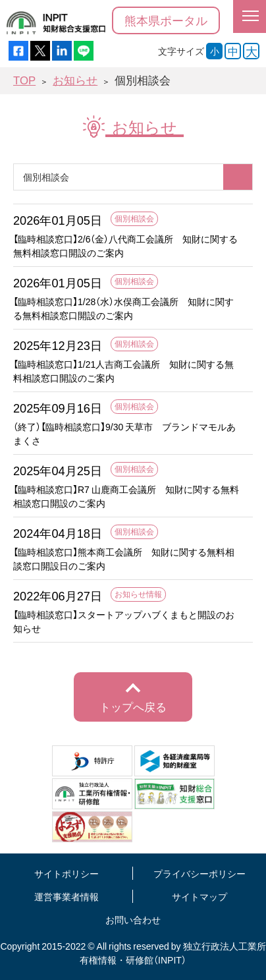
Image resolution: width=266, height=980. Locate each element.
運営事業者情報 (66, 896)
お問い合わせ (133, 919)
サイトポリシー (66, 873)
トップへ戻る (133, 706)
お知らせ (75, 80)
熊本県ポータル (166, 20)
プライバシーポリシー (199, 873)
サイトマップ (199, 896)
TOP (24, 80)
